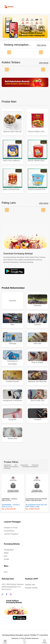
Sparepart (7, 465)
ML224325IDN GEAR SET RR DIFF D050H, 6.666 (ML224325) (36, 500)
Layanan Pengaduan (11, 534)
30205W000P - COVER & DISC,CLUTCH (9, 500)
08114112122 (7, 589)
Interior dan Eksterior (11, 467)
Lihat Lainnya (41, 45)
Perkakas (7, 468)
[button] (23, 35)
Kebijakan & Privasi (11, 528)
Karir (6, 556)
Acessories (24, 465)
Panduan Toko (30, 585)
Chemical (35, 465)
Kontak (6, 559)
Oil (16, 465)
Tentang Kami (9, 550)
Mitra (6, 572)
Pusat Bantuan (9, 531)
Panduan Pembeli (31, 588)
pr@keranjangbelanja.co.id (11, 587)
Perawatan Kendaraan (30, 467)
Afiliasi (6, 553)
